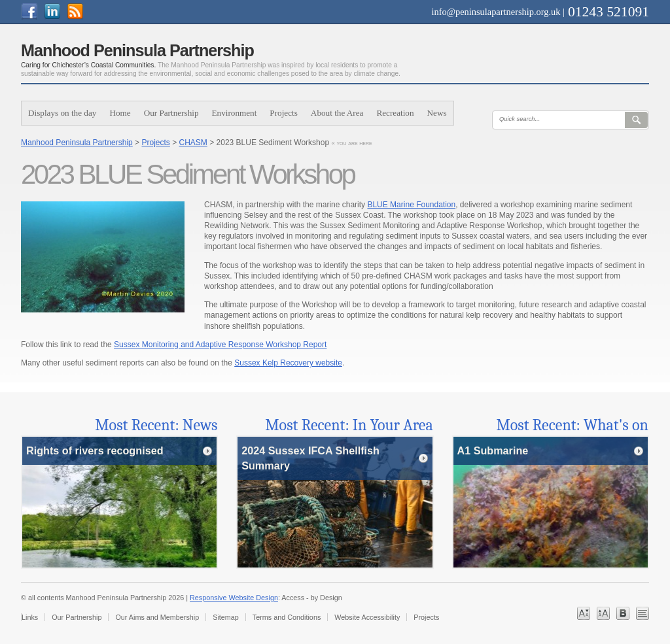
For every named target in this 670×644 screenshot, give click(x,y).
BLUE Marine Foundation (411, 205)
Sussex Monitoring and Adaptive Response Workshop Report (220, 345)
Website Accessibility (367, 617)
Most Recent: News (156, 425)
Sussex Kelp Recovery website (288, 363)
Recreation (395, 113)
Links (30, 617)
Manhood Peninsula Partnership (77, 143)
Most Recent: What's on (573, 425)
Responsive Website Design (234, 598)
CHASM (193, 143)
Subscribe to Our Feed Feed (81, 11)
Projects (284, 113)
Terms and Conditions (287, 617)
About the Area (337, 113)
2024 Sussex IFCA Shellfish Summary (310, 458)
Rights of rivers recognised (95, 450)
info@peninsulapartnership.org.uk (496, 12)
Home (120, 113)
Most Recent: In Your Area (349, 425)
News (437, 113)
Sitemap (226, 617)
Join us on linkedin (59, 11)
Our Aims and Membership (157, 617)
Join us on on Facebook (36, 11)
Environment (235, 113)
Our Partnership (171, 113)
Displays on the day (62, 113)
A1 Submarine (492, 450)
